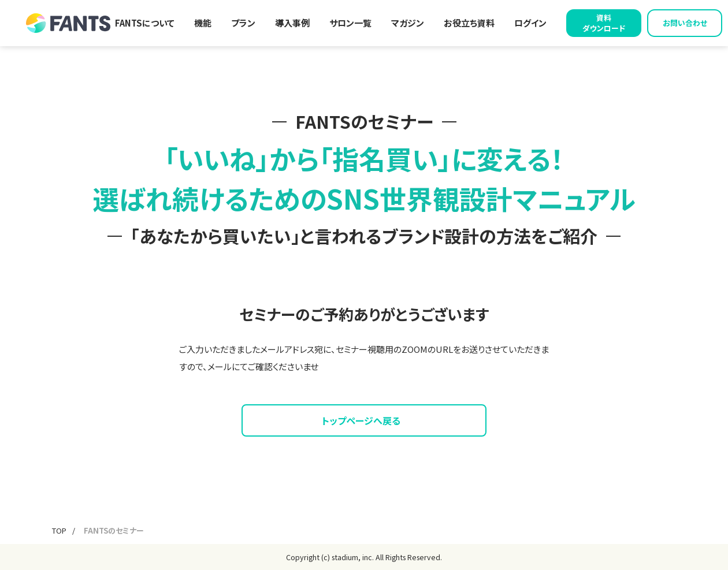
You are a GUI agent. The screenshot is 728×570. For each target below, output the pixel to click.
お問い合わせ (685, 23)
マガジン (408, 23)
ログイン (530, 23)
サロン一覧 (350, 23)
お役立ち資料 (469, 23)
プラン (243, 23)
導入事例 (292, 23)
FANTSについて (145, 23)
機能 (203, 23)
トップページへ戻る (389, 420)
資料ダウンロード (604, 23)
